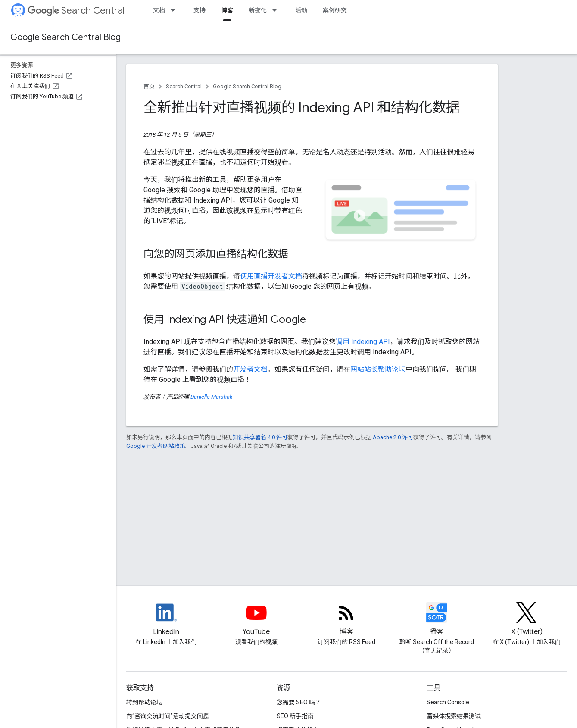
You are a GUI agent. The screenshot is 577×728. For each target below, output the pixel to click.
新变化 (258, 10)
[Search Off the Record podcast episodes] (437, 620)
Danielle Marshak (212, 397)
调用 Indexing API (363, 342)
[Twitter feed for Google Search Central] (527, 620)
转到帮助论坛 (144, 702)
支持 (200, 10)
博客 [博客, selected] (227, 10)
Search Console (448, 702)
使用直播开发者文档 (271, 276)
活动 (301, 10)
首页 (149, 86)
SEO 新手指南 (295, 716)
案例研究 (335, 10)
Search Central (76, 11)
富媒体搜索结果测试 (454, 716)
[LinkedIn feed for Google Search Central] (166, 620)
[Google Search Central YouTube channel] (256, 620)
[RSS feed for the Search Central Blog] (346, 620)
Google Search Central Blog (65, 37)
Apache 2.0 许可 (393, 437)
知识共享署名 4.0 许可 (260, 437)
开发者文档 (250, 369)
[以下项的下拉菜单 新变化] (277, 10)
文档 (159, 10)
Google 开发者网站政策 (156, 446)
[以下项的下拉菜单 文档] (175, 10)
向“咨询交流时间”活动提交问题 (168, 716)
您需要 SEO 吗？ (299, 702)
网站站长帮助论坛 (378, 369)
